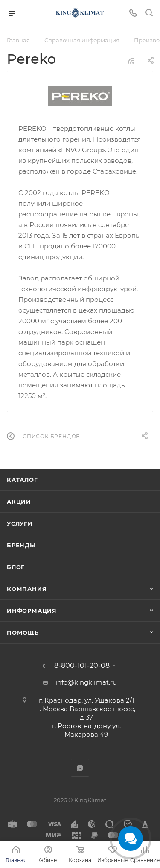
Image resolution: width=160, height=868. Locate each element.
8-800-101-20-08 (82, 666)
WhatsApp (80, 768)
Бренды (21, 545)
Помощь (23, 632)
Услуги (20, 523)
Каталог (22, 480)
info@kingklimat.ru (86, 682)
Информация (32, 611)
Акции (19, 502)
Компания (27, 589)
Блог (16, 567)
